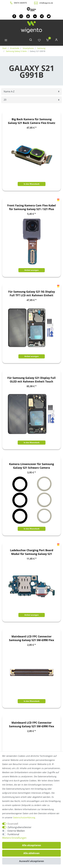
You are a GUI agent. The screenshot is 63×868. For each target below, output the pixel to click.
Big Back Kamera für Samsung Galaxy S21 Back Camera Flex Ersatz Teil (32, 121)
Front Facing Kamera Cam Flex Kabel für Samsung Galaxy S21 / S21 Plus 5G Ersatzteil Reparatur (32, 207)
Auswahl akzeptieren (32, 861)
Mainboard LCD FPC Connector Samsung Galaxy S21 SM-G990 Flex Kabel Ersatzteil (31, 638)
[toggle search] (31, 40)
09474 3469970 (20, 3)
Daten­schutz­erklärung (24, 817)
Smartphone (28, 48)
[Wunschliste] (39, 40)
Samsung (41, 48)
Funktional (13, 834)
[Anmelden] (56, 40)
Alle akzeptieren (32, 845)
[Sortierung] (31, 92)
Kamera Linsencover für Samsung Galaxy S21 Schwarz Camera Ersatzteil (31, 466)
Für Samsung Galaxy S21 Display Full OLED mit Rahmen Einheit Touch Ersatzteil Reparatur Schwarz (31, 380)
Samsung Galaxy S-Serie (16, 51)
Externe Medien (16, 831)
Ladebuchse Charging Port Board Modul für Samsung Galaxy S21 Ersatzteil (32, 552)
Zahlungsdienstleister (20, 827)
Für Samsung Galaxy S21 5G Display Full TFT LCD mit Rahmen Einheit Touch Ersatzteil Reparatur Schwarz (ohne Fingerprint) (32, 293)
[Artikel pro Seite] (31, 100)
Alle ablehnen (31, 853)
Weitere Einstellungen (14, 838)
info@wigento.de (46, 3)
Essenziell (13, 824)
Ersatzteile (14, 48)
